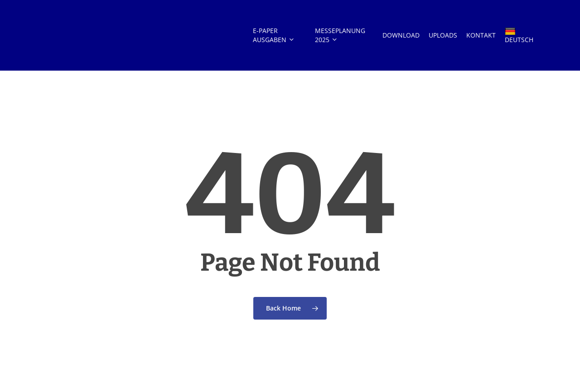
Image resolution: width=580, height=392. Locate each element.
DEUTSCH (519, 36)
